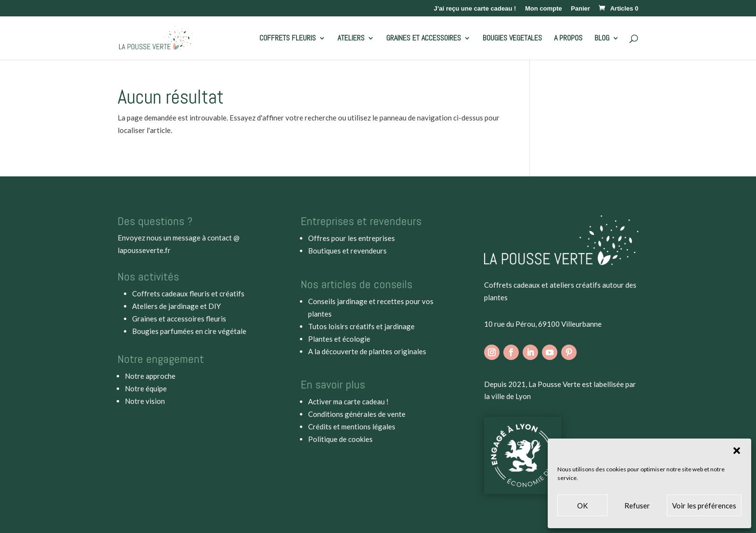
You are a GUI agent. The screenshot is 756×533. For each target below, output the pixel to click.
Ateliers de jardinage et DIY (176, 306)
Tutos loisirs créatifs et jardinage (361, 326)
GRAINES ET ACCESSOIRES (424, 39)
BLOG (602, 39)
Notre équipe (146, 388)
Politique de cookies (340, 439)
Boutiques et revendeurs (347, 251)
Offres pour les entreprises (351, 238)
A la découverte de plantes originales (367, 351)
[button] (737, 451)
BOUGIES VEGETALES (512, 39)
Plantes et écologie (339, 339)
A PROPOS (568, 39)
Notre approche (150, 376)
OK (582, 506)
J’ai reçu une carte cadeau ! (475, 9)
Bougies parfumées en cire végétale (189, 331)
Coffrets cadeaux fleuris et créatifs (188, 293)
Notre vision (145, 401)
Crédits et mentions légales (352, 426)
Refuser (637, 506)
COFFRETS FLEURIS (288, 39)
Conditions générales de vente (357, 414)
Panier (580, 9)
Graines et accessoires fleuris (179, 319)
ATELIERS (351, 39)
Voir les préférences (704, 506)
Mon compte (544, 9)
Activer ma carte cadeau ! (348, 401)
